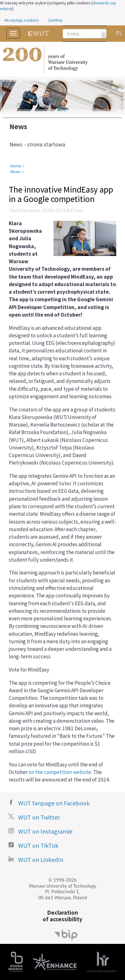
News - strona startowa (37, 144)
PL (119, 33)
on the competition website (60, 772)
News (18, 126)
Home (16, 166)
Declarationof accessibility (62, 916)
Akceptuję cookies (21, 20)
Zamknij (55, 20)
